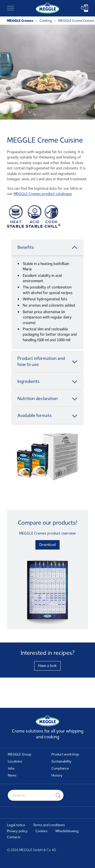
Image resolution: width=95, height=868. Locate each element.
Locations (15, 761)
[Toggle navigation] (10, 8)
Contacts (14, 837)
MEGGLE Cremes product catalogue (43, 194)
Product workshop (65, 754)
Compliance (60, 768)
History (57, 775)
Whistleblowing (67, 831)
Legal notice (16, 825)
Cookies (41, 831)
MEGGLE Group (20, 754)
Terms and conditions (49, 825)
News (12, 775)
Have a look (47, 666)
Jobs (11, 768)
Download (47, 545)
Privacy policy (17, 831)
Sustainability (61, 761)
